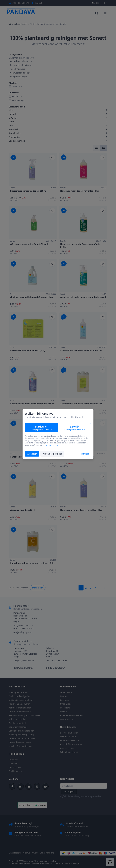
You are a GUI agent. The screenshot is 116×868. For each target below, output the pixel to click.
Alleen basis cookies (52, 454)
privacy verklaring (51, 445)
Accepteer (32, 454)
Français (85, 454)
